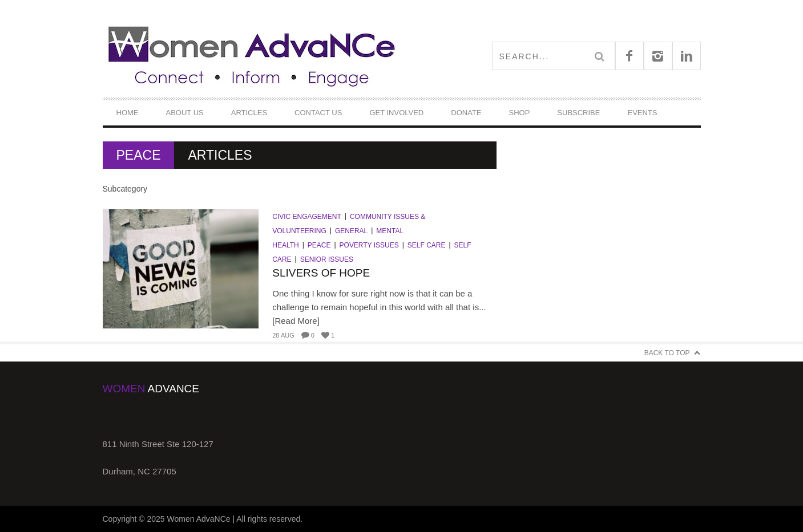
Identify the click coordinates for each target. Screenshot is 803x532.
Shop (519, 113)
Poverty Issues (369, 245)
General (351, 231)
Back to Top (667, 353)
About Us (185, 113)
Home (128, 113)
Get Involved (396, 113)
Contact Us (318, 113)
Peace (319, 245)
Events (642, 113)
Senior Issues (327, 259)
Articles (249, 113)
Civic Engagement (307, 217)
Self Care (427, 245)
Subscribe (578, 113)
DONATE (466, 113)
